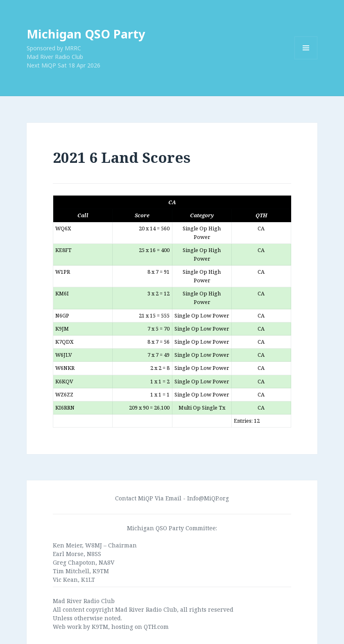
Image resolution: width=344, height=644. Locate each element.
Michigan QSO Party (86, 34)
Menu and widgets (306, 59)
